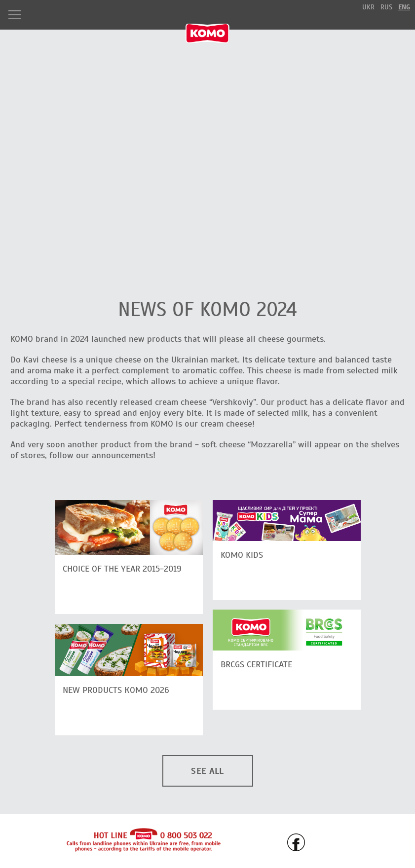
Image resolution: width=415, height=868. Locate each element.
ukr (368, 7)
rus (386, 7)
